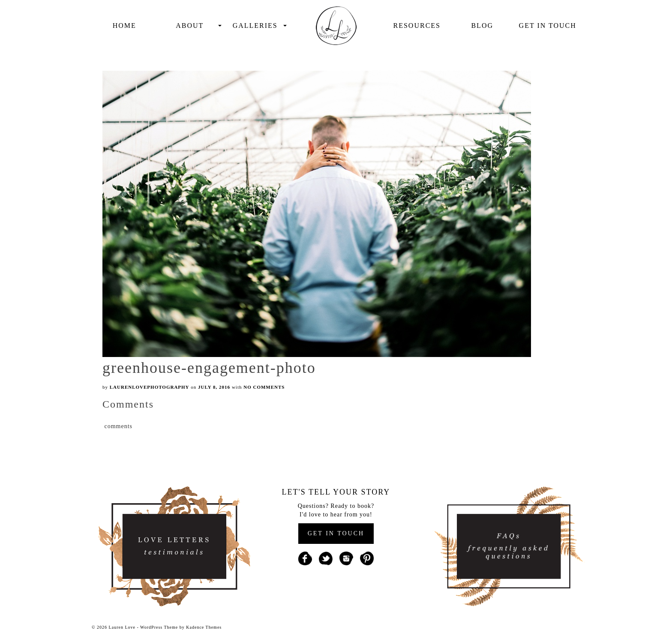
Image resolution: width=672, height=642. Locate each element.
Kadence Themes (204, 627)
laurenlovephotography (150, 387)
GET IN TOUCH (336, 533)
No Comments (264, 387)
